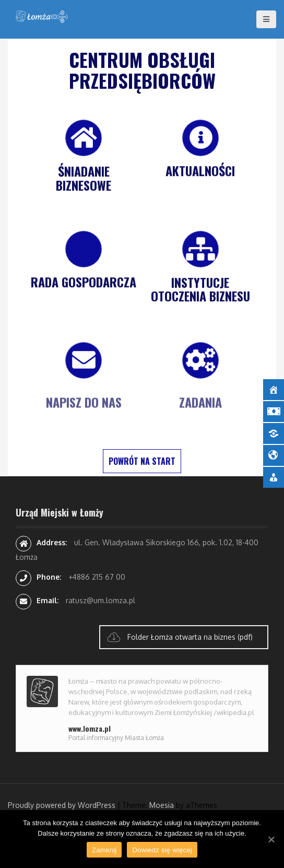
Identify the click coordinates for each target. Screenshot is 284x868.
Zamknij (104, 850)
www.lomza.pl (90, 728)
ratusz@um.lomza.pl (100, 600)
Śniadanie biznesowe (84, 179)
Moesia (162, 805)
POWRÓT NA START (142, 461)
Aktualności (200, 171)
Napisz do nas (84, 408)
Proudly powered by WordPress (62, 805)
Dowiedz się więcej (162, 850)
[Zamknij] (271, 839)
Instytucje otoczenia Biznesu (200, 290)
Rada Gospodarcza (84, 283)
